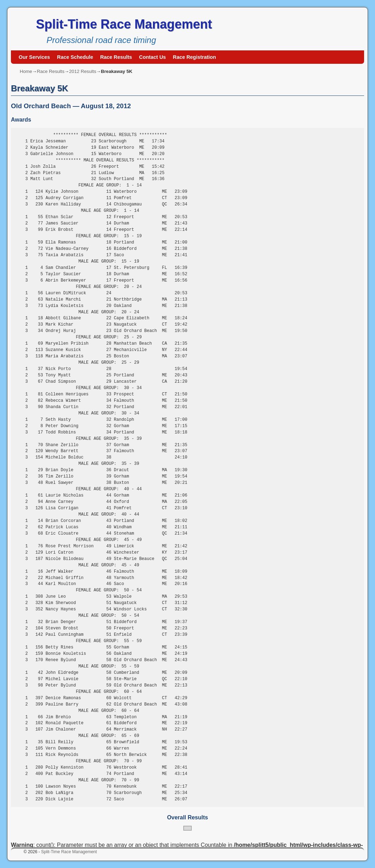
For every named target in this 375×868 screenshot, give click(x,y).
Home (26, 71)
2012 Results (83, 71)
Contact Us (153, 57)
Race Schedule (75, 57)
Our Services (34, 57)
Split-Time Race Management (124, 24)
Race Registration (195, 57)
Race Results (116, 57)
